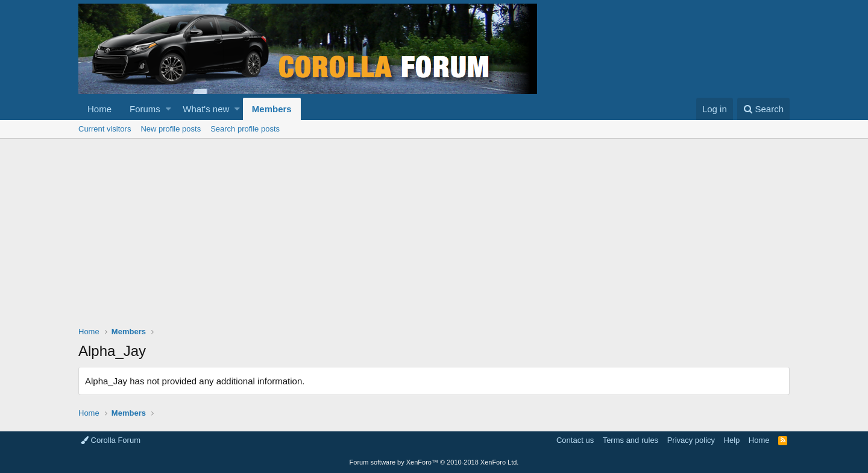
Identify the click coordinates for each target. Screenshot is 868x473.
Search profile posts (245, 129)
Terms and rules (631, 440)
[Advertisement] (434, 229)
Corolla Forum (111, 440)
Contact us (575, 440)
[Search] (763, 109)
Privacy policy (691, 440)
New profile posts (171, 129)
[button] (168, 109)
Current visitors (105, 129)
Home (99, 109)
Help (732, 440)
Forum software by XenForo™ (434, 462)
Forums (145, 109)
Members (272, 109)
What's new (206, 109)
